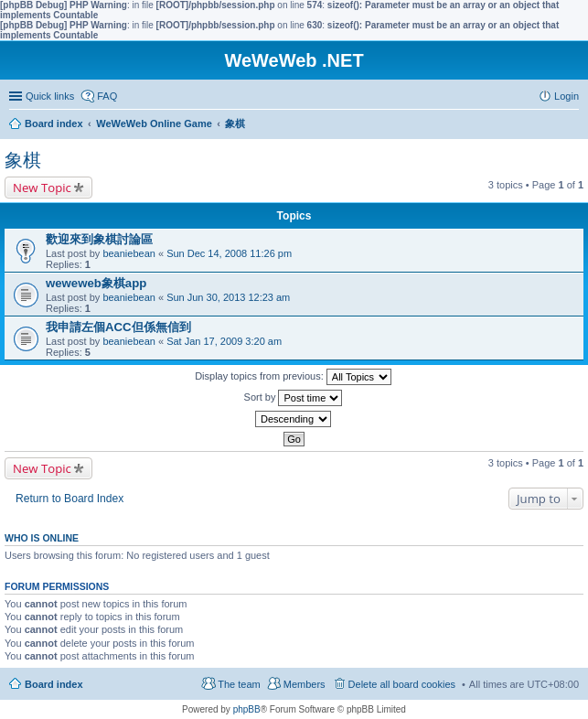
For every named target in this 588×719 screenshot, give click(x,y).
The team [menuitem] (239, 684)
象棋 (23, 160)
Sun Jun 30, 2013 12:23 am (228, 297)
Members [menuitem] (305, 684)
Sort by (294, 398)
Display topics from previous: (293, 377)
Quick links (50, 96)
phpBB (247, 709)
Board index (54, 684)
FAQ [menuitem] (107, 96)
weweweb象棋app (96, 283)
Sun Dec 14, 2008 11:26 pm (229, 253)
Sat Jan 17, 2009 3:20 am (224, 341)
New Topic (42, 188)
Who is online (42, 538)
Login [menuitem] (567, 96)
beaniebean (129, 253)
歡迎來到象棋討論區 (99, 239)
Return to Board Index (69, 499)
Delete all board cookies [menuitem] (402, 684)
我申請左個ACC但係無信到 (118, 327)
